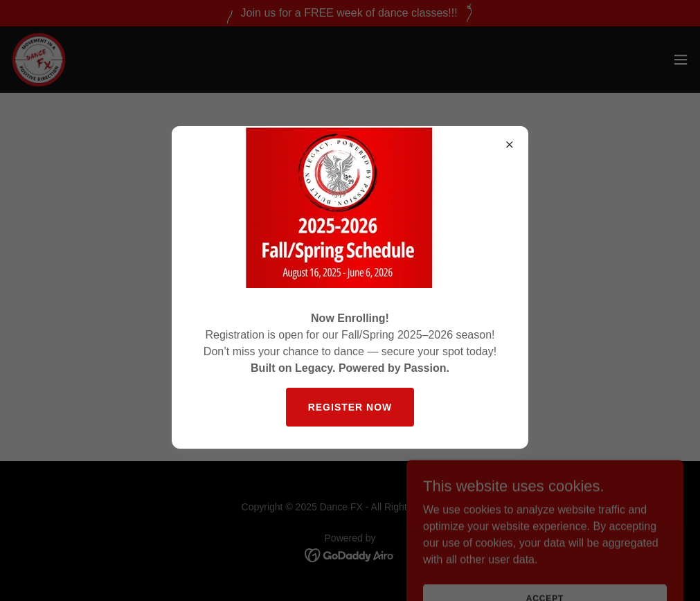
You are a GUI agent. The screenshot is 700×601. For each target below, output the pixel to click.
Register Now (350, 407)
